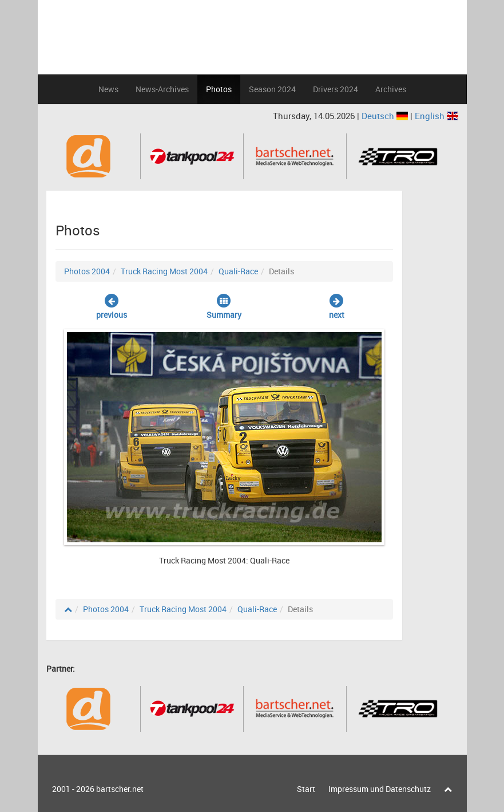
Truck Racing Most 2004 (164, 271)
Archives (391, 89)
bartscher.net (120, 789)
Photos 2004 (87, 271)
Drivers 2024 (336, 89)
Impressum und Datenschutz (380, 789)
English (436, 116)
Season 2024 (272, 89)
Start (306, 789)
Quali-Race (238, 271)
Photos (219, 89)
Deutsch (386, 116)
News (108, 89)
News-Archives (162, 89)
